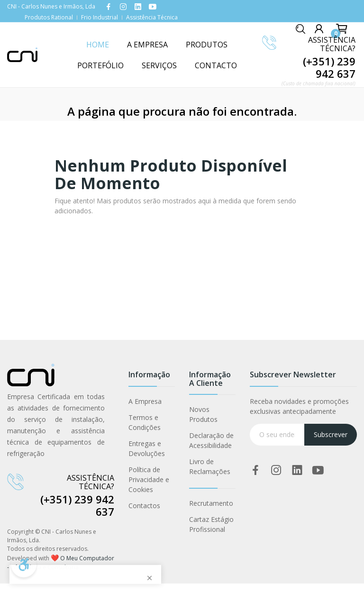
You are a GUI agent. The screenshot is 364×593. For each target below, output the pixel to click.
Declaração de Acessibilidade (211, 440)
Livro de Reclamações (210, 466)
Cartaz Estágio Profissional (211, 524)
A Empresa (145, 401)
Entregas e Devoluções (147, 448)
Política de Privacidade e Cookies (149, 479)
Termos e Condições (145, 422)
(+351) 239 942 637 (329, 67)
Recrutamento (211, 503)
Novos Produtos (203, 414)
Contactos (144, 506)
